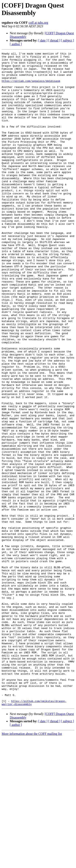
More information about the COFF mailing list (32, 864)
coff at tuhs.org (38, 23)
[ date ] (43, 40)
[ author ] (16, 44)
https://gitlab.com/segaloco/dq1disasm (31, 87)
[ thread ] (54, 40)
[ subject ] (67, 40)
